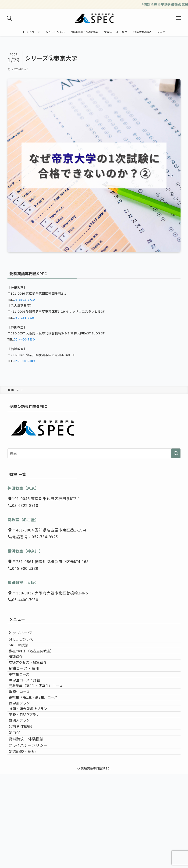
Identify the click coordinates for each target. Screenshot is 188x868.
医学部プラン (29, 758)
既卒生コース (29, 738)
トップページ (25, 635)
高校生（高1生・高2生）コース (40, 748)
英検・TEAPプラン (34, 778)
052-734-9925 (24, 317)
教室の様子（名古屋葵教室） (38, 667)
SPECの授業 (26, 657)
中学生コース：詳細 (34, 718)
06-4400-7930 (24, 339)
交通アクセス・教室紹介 (35, 687)
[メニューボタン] (179, 18)
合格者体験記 (25, 798)
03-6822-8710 (24, 299)
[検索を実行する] (176, 453)
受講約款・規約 (27, 843)
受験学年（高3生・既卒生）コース (43, 728)
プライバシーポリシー (33, 832)
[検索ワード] (94, 453)
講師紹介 (23, 677)
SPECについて (26, 646)
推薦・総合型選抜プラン (38, 768)
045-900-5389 (24, 361)
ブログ (19, 809)
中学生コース (26, 708)
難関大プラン (29, 788)
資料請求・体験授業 (31, 820)
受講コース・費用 (29, 697)
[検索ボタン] (9, 18)
